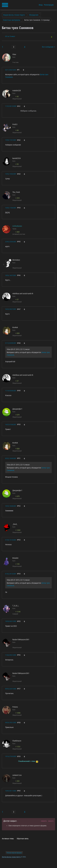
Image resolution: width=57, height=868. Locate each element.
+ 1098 (18, 713)
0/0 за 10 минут (10, 36)
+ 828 (17, 333)
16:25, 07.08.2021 (11, 425)
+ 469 (17, 232)
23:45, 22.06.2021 (11, 242)
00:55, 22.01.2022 (11, 689)
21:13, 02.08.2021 (11, 343)
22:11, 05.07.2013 (11, 70)
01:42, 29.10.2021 (11, 574)
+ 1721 (18, 747)
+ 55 (17, 164)
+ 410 (17, 198)
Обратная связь (23, 839)
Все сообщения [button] (49, 47)
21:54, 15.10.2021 (11, 540)
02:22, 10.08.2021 (11, 458)
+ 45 (17, 97)
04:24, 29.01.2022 (11, 723)
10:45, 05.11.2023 (11, 791)
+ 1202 (18, 530)
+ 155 (17, 564)
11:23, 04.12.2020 (11, 106)
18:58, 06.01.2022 (11, 621)
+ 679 (17, 415)
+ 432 (17, 781)
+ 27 (17, 300)
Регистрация (49, 5)
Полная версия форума (14, 853)
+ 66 (17, 130)
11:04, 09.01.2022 (11, 655)
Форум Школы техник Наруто (11, 857)
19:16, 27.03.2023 (11, 756)
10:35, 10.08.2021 (11, 506)
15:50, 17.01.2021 (11, 140)
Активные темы (8, 839)
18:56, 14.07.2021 (11, 275)
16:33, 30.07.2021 (11, 309)
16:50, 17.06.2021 (11, 208)
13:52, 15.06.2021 (11, 174)
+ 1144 (18, 612)
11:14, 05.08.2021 (11, 391)
